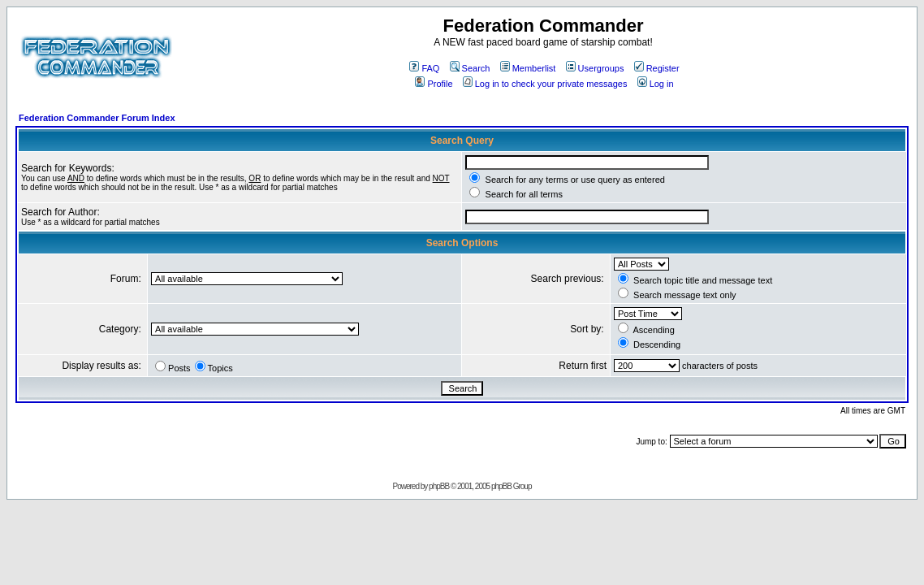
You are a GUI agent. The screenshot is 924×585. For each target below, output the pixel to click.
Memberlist (528, 68)
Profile (434, 84)
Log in (656, 84)
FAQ (424, 68)
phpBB (439, 486)
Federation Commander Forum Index (97, 118)
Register (657, 68)
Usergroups (595, 68)
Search (470, 68)
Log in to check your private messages (545, 84)
